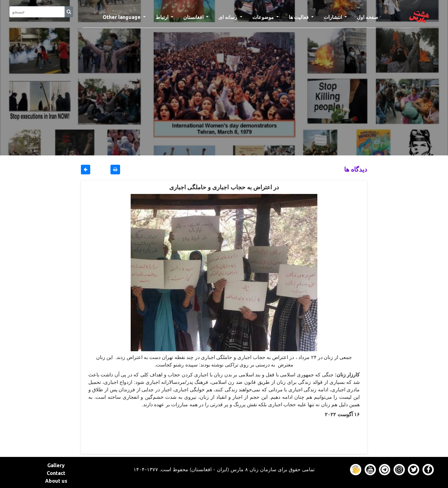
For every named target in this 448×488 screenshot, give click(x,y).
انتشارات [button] (333, 17)
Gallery (56, 465)
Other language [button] (122, 17)
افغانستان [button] (194, 17)
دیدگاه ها (356, 169)
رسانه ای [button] (228, 17)
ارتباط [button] (163, 17)
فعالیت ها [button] (299, 17)
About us (56, 481)
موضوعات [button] (264, 17)
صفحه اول (370, 16)
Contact (56, 473)
